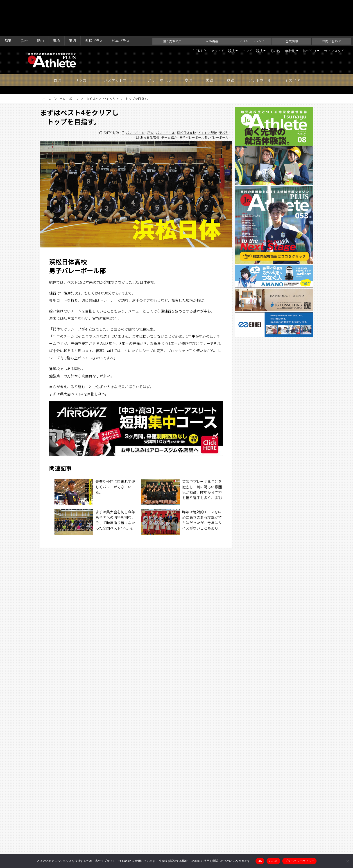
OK (260, 861)
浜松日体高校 (186, 97)
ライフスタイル (335, 15)
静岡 (8, 5)
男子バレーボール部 (193, 101)
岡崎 (74, 5)
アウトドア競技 (214, 15)
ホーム (47, 63)
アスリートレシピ (252, 5)
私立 (151, 97)
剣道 (231, 44)
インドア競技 (246, 15)
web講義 (212, 5)
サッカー (83, 44)
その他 (270, 15)
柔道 (210, 44)
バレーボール (159, 44)
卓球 (188, 44)
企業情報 (292, 5)
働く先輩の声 (172, 5)
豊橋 (57, 5)
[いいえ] (347, 861)
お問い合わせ (332, 5)
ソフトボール (260, 44)
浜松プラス (96, 5)
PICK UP (189, 15)
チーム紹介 (169, 101)
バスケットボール (119, 44)
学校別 (286, 15)
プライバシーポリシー (300, 861)
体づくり (307, 15)
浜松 (25, 5)
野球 (57, 44)
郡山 (41, 5)
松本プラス (123, 5)
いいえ (273, 861)
